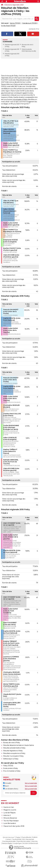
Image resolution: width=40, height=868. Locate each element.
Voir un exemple (31, 783)
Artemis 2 (7, 815)
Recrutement (30, 839)
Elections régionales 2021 (14, 5)
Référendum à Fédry (11, 759)
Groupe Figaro (17, 843)
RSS (24, 839)
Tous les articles (17, 839)
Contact (8, 839)
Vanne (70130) (15, 23)
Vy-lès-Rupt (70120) (8, 26)
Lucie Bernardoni (10, 823)
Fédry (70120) (8, 766)
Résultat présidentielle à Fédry (14, 748)
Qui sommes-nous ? (9, 837)
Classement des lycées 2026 (14, 826)
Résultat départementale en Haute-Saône (19, 745)
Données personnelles (9, 841)
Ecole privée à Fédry (11, 768)
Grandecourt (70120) (30, 23)
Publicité (35, 837)
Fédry (24, 49)
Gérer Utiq (34, 841)
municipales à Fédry (20, 99)
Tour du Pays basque (11, 821)
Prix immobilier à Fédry (12, 771)
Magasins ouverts (10, 810)
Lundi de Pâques (9, 813)
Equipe (18, 837)
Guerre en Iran (9, 807)
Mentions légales (7, 843)
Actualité (7, 783)
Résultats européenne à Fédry (14, 753)
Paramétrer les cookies (23, 841)
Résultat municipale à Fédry (13, 756)
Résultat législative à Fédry (13, 751)
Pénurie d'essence (10, 818)
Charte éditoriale (26, 837)
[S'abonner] (20, 793)
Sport (6, 786)
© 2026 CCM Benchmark (30, 843)
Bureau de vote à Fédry (12, 743)
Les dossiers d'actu (11, 789)
